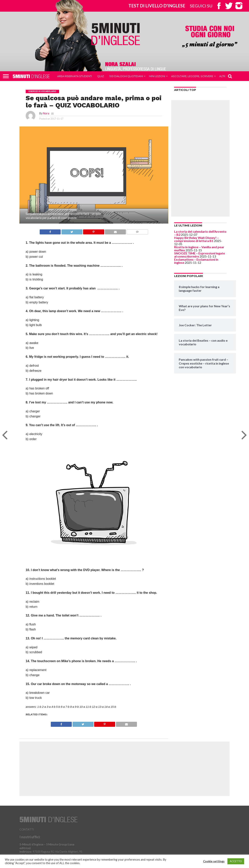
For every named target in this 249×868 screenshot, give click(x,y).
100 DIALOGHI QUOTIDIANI (126, 76)
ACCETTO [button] (236, 861)
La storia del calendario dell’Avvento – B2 (200, 233)
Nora (46, 113)
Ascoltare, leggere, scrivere (192, 76)
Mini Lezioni (157, 76)
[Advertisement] (200, 158)
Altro (223, 76)
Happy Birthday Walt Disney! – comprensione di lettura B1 (196, 239)
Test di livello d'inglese (157, 6)
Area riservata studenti (75, 76)
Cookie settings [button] (214, 861)
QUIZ (101, 76)
